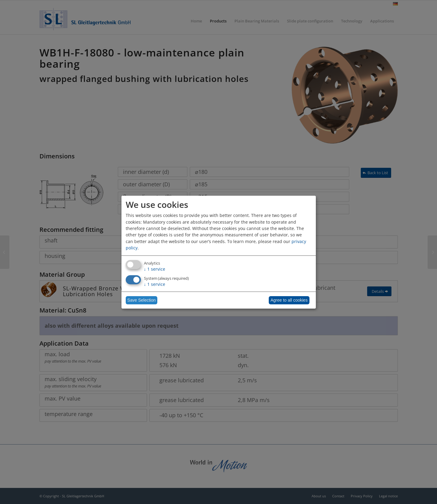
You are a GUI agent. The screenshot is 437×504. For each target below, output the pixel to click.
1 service (155, 269)
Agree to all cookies (289, 300)
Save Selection (141, 300)
